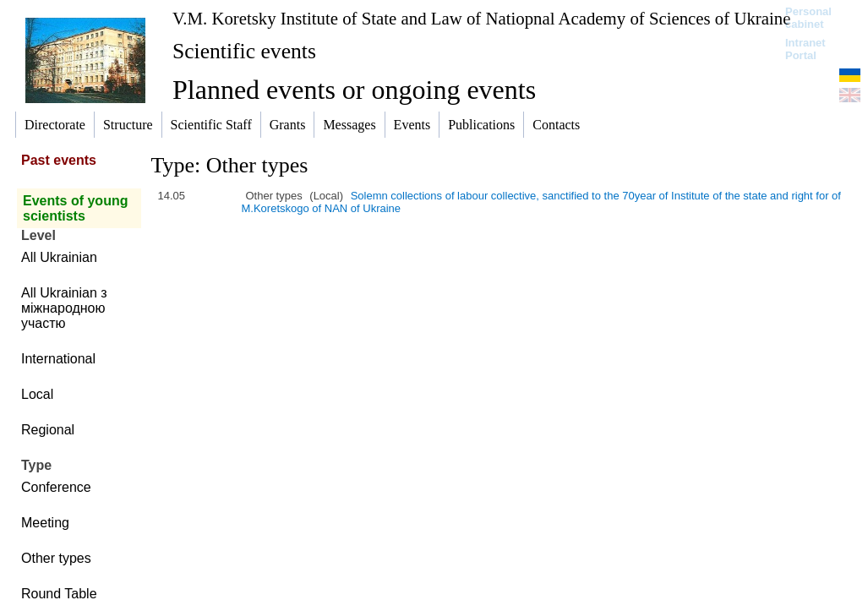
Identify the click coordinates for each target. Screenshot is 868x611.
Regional (48, 430)
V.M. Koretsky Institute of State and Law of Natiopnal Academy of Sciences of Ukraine (481, 18)
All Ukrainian (59, 257)
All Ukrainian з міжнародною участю (64, 308)
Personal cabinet (808, 18)
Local (37, 394)
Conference (56, 487)
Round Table (59, 594)
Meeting (45, 523)
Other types (56, 558)
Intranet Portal (805, 49)
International (58, 359)
